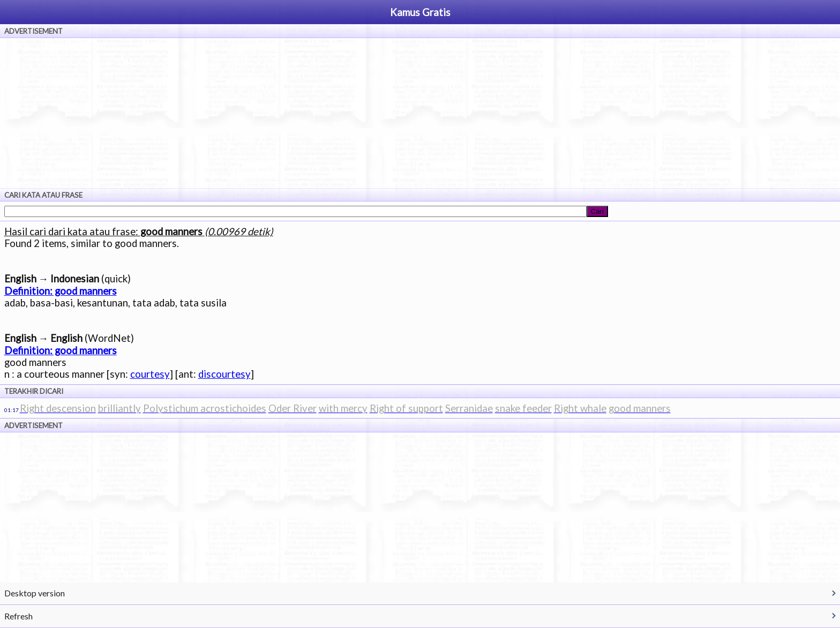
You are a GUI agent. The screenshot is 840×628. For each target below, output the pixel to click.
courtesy (150, 374)
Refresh (18, 616)
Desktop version (35, 593)
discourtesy (224, 374)
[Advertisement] (420, 113)
